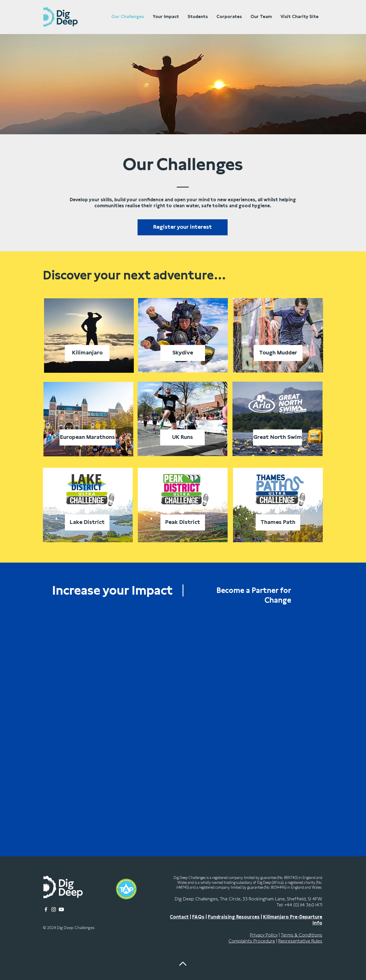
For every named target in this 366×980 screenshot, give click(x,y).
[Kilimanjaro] (87, 353)
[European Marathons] (87, 437)
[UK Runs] (182, 437)
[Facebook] (46, 909)
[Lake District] (87, 522)
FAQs (198, 917)
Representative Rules (300, 941)
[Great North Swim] (278, 437)
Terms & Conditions (302, 935)
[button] (183, 227)
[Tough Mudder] (278, 353)
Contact (179, 917)
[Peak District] (183, 522)
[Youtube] (61, 909)
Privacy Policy (264, 935)
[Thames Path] (278, 522)
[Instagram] (54, 909)
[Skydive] (183, 353)
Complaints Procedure (252, 941)
